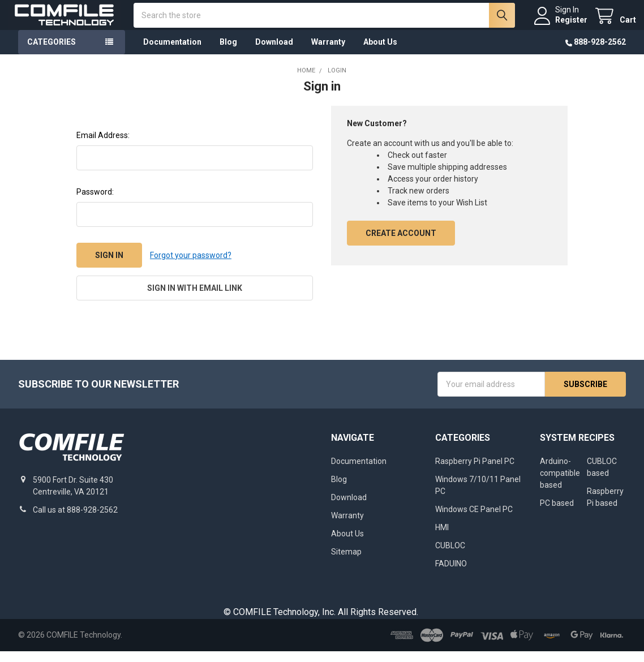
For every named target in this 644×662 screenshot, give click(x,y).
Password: (95, 203)
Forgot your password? (191, 265)
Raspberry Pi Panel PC (475, 472)
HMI (442, 538)
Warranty (328, 53)
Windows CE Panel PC (474, 520)
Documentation (172, 53)
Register (561, 25)
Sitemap (346, 562)
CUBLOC (450, 556)
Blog (228, 53)
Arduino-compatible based (560, 484)
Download (274, 53)
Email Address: (103, 146)
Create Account (401, 244)
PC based (557, 514)
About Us (380, 53)
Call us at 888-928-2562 (75, 521)
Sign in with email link (195, 299)
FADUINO (451, 574)
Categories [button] (51, 53)
